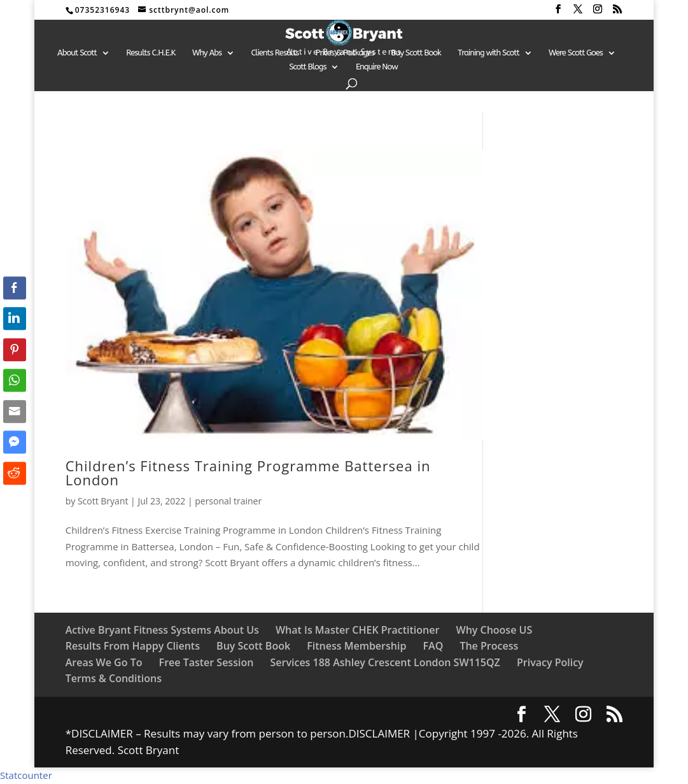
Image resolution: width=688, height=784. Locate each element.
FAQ (433, 646)
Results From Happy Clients (133, 646)
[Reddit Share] (15, 473)
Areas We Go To (104, 662)
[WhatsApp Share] (15, 380)
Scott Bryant (103, 501)
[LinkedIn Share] (15, 318)
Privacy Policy (550, 662)
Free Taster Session (207, 662)
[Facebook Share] (15, 288)
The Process (489, 646)
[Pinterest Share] (15, 350)
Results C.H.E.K (151, 53)
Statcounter (26, 775)
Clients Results (275, 53)
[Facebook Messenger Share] (15, 442)
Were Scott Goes (576, 53)
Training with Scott (488, 53)
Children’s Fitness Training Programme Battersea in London (248, 473)
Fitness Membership (356, 646)
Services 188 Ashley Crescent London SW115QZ (385, 662)
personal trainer (228, 501)
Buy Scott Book (416, 53)
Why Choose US (495, 630)
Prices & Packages (345, 53)
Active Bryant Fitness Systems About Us (162, 630)
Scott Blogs (307, 67)
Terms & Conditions (114, 678)
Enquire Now (377, 67)
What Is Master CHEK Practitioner (357, 630)
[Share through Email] (15, 411)
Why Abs (207, 53)
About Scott (77, 53)
